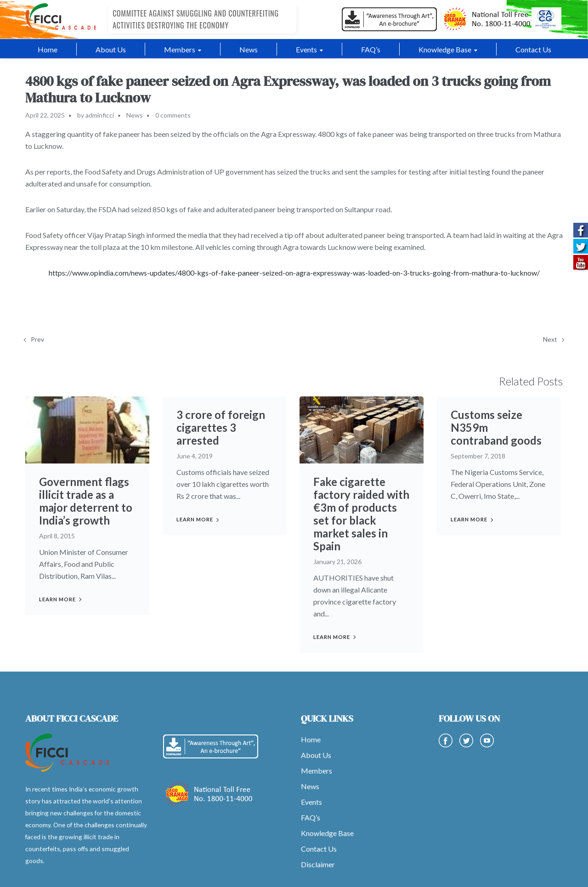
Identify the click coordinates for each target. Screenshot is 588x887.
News (135, 115)
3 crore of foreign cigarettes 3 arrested (221, 427)
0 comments (173, 115)
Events (311, 802)
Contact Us (319, 849)
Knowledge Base (327, 833)
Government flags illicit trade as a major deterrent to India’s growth (86, 501)
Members (317, 771)
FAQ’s (311, 817)
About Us (316, 755)
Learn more (57, 599)
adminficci (100, 115)
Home (311, 739)
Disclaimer (318, 864)
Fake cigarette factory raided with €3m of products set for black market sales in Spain (361, 514)
